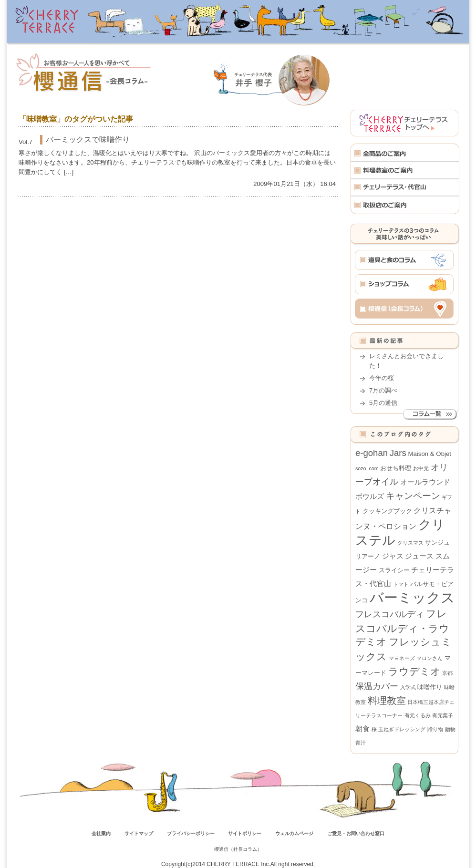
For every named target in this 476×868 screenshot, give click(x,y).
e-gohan (372, 453)
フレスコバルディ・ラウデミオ (402, 628)
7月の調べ (383, 390)
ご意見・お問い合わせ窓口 (356, 833)
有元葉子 (443, 715)
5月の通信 (383, 403)
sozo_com (367, 468)
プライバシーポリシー (191, 833)
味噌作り (430, 687)
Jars (398, 453)
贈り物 (435, 729)
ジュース (419, 556)
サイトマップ (139, 833)
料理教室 (387, 701)
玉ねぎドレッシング (402, 729)
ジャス (393, 556)
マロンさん (429, 658)
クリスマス (410, 543)
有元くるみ (418, 715)
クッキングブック (387, 511)
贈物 (450, 729)
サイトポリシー (245, 833)
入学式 (408, 687)
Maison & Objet (429, 454)
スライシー (394, 570)
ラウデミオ (414, 671)
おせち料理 (396, 468)
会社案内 (101, 833)
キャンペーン (413, 496)
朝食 (362, 728)
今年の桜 (382, 378)
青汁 (361, 743)
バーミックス (412, 597)
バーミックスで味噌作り (88, 139)
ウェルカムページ (294, 833)
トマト (401, 584)
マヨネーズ (402, 658)
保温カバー (377, 686)
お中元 (421, 468)
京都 (447, 673)
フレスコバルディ (390, 614)
